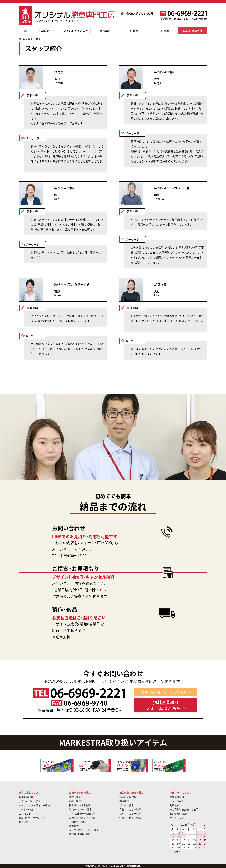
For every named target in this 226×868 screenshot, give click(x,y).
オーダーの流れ (27, 809)
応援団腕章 (75, 801)
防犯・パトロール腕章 (80, 809)
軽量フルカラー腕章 (130, 818)
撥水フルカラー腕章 (130, 813)
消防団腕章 (75, 797)
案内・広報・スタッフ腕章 (82, 818)
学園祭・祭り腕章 (78, 822)
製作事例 (105, 31)
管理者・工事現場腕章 (80, 834)
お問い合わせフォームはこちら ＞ (166, 692)
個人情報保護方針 (179, 813)
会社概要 (164, 31)
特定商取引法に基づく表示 (184, 809)
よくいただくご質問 (76, 31)
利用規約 (174, 805)
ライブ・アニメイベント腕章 (84, 830)
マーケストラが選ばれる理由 (34, 805)
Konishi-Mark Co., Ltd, (113, 866)
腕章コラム (25, 822)
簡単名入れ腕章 (128, 797)
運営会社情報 (177, 797)
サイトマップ (177, 818)
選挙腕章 (74, 826)
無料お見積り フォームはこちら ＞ (166, 705)
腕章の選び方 (26, 797)
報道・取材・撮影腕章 (80, 805)
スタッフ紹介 (177, 801)
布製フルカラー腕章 (130, 809)
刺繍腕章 (124, 801)
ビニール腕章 (127, 805)
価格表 (134, 31)
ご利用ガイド (47, 31)
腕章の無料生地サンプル (32, 818)
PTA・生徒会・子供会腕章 (82, 813)
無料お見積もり (193, 31)
